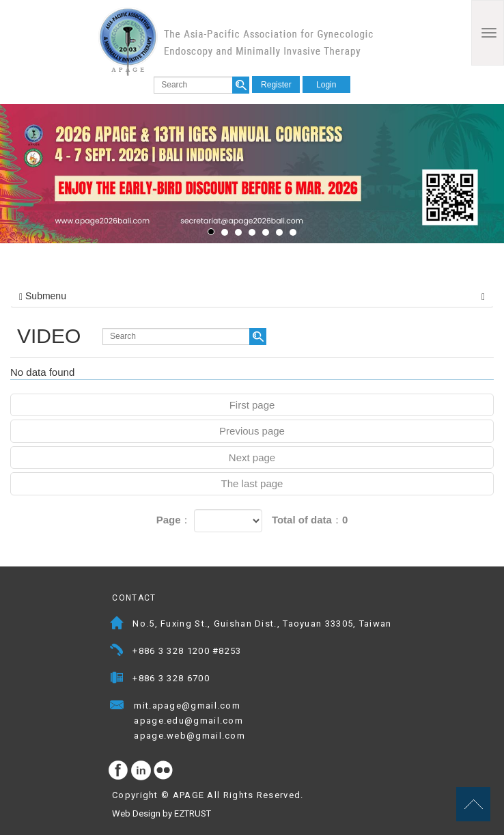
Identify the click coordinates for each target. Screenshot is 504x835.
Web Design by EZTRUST (162, 813)
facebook (119, 771)
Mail (254, 707)
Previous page (252, 431)
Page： (174, 520)
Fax (117, 680)
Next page (252, 457)
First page (252, 405)
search (241, 85)
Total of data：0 (310, 520)
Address (117, 625)
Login (326, 85)
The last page (252, 483)
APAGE (236, 41)
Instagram (141, 771)
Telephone (117, 652)
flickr (164, 771)
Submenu (252, 296)
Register (276, 85)
